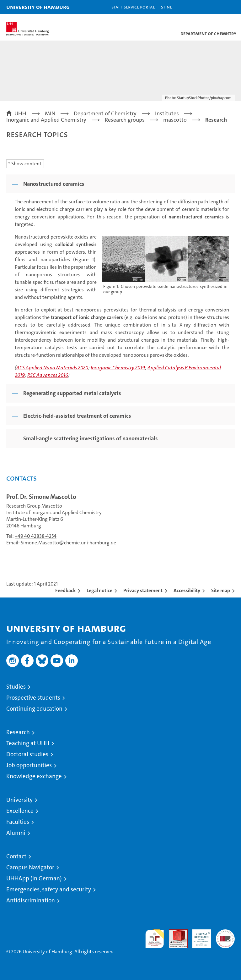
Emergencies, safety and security (49, 889)
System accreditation (225, 936)
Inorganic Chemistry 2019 (118, 368)
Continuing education (34, 709)
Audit (175, 933)
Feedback (65, 590)
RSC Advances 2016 (48, 375)
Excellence (20, 811)
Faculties (18, 822)
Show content (26, 164)
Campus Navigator (30, 867)
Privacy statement (143, 590)
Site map (221, 590)
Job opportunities (29, 765)
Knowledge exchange (34, 776)
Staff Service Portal (133, 7)
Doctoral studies (27, 754)
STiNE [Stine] (166, 7)
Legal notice (99, 590)
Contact (16, 856)
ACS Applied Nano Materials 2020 (52, 368)
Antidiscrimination (31, 900)
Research (18, 732)
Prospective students (33, 698)
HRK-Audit (198, 936)
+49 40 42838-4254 (36, 536)
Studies (16, 687)
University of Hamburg (38, 7)
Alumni (16, 833)
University (19, 800)
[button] (217, 7)
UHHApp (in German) (34, 878)
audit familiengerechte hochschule (155, 939)
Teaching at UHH (28, 743)
